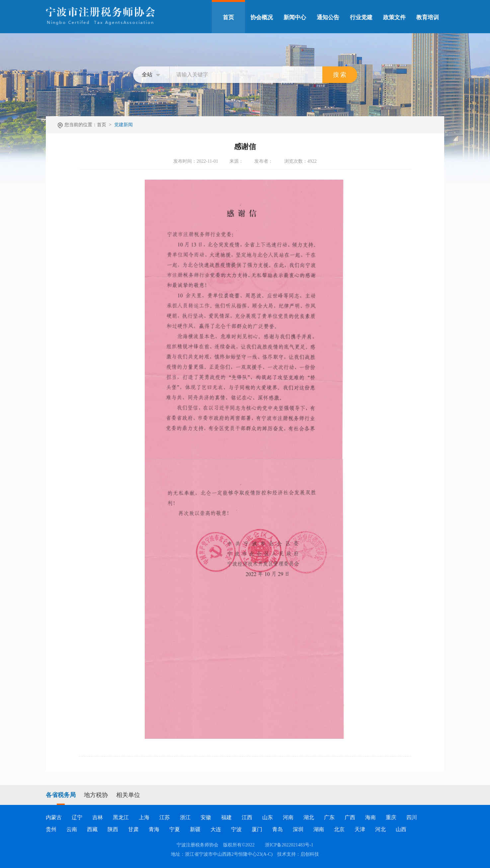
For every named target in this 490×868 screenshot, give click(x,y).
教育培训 (428, 17)
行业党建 (361, 17)
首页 (228, 17)
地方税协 (96, 795)
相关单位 (128, 795)
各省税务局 (61, 795)
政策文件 (394, 17)
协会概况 (262, 17)
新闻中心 (295, 17)
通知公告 (328, 17)
